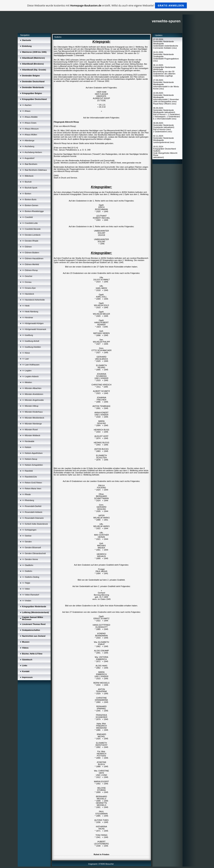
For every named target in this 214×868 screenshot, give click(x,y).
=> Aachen (27, 105)
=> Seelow (27, 536)
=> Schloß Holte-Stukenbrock (35, 524)
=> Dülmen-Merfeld (31, 264)
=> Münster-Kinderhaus (32, 412)
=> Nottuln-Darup (30, 459)
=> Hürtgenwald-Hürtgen (33, 323)
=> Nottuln (27, 447)
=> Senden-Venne (30, 559)
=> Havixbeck (28, 294)
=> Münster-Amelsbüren (33, 394)
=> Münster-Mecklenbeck (33, 418)
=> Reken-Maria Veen (32, 489)
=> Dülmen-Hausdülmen (33, 258)
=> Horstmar (28, 317)
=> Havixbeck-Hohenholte (34, 300)
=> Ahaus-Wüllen (30, 135)
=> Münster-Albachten (32, 388)
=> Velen (26, 589)
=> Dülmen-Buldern (31, 253)
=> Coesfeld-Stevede (31, 229)
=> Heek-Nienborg (30, 312)
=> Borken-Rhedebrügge (33, 211)
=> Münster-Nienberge (32, 424)
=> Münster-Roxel (30, 430)
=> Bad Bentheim (30, 164)
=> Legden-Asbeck (30, 376)
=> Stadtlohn (28, 565)
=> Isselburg (28, 335)
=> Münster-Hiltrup (30, 406)
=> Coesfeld (27, 217)
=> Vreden (27, 601)
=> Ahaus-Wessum (30, 129)
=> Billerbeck (28, 176)
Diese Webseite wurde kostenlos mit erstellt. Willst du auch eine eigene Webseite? (107, 5)
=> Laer (26, 359)
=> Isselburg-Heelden (32, 347)
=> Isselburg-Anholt (31, 341)
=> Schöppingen (29, 530)
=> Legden (27, 371)
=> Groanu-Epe (29, 288)
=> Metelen (27, 382)
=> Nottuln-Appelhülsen (32, 453)
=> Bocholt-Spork (30, 188)
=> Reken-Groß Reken (32, 483)
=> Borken (27, 194)
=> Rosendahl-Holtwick (32, 512)
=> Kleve (26, 353)
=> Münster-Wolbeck (31, 435)
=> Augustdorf (28, 158)
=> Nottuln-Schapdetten (33, 465)
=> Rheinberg (28, 500)
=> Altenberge (28, 140)
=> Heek (26, 306)
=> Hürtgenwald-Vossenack (34, 329)
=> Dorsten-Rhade (30, 241)
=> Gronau (27, 282)
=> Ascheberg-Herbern (32, 152)
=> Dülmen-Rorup (30, 270)
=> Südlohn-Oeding (31, 577)
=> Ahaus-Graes (29, 123)
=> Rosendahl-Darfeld (32, 506)
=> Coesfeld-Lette (30, 223)
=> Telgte (26, 583)
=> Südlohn (27, 571)
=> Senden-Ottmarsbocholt (34, 553)
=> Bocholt (27, 182)
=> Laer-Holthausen (31, 365)
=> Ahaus (26, 111)
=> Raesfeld (27, 471)
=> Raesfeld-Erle (30, 477)
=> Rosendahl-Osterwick (33, 518)
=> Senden (27, 542)
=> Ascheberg (28, 146)
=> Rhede (26, 494)
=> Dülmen (27, 247)
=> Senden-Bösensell (32, 548)
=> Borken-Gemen (30, 205)
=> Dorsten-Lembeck (31, 235)
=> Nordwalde (28, 441)
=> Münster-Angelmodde (33, 400)
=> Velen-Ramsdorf (31, 595)
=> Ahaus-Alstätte (30, 117)
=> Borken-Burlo (29, 199)
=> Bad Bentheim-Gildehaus (35, 170)
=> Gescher (27, 276)
